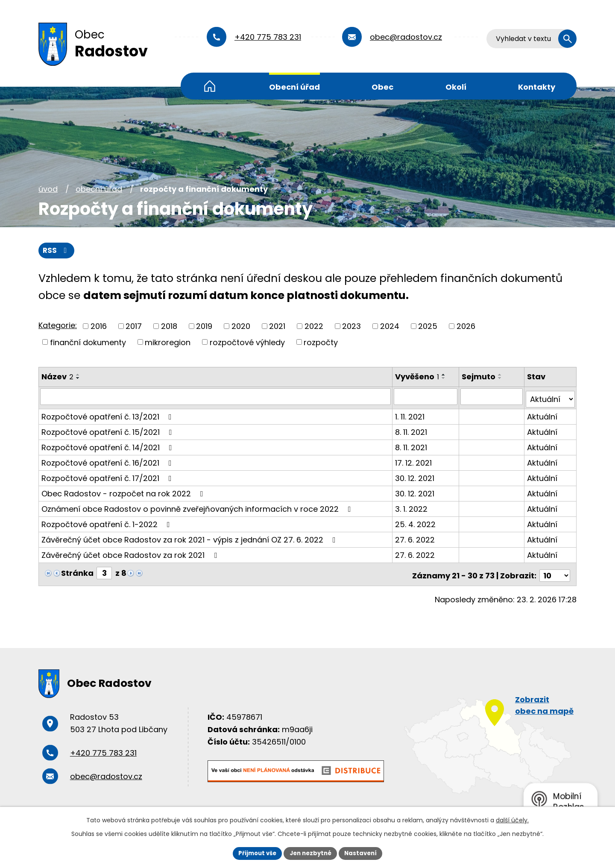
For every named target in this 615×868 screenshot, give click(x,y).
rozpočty (321, 343)
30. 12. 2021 (416, 476)
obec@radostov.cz (406, 37)
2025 (428, 327)
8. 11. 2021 (412, 430)
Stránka (77, 571)
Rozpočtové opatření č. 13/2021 (108, 415)
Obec (382, 87)
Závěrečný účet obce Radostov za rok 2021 (131, 553)
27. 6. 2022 (416, 538)
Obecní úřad (294, 87)
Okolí (456, 87)
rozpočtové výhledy (247, 343)
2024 (390, 327)
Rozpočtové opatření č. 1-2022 (107, 522)
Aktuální (543, 415)
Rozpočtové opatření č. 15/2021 (108, 430)
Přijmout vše (254, 853)
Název (57, 377)
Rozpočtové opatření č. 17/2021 (108, 476)
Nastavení (364, 853)
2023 (351, 327)
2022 (314, 327)
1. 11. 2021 (411, 415)
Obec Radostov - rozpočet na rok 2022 (124, 491)
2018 (169, 327)
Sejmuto (479, 377)
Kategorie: (58, 326)
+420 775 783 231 (268, 37)
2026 (466, 327)
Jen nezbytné (311, 853)
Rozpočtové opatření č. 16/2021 (108, 461)
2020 (241, 327)
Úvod (210, 86)
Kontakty (537, 87)
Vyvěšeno (418, 377)
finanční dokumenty (88, 343)
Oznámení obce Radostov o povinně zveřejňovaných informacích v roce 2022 (198, 507)
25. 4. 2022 (416, 522)
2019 (204, 327)
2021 (277, 327)
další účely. (512, 819)
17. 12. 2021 (414, 461)
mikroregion (168, 343)
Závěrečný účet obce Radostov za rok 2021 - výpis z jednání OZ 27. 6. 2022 (190, 538)
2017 (134, 327)
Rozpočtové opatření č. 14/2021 (108, 445)
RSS (57, 251)
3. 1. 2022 (412, 507)
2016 (99, 327)
